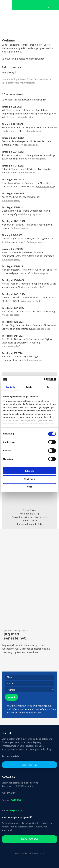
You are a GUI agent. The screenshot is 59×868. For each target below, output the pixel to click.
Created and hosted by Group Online (30, 853)
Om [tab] (48, 387)
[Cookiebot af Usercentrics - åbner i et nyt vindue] (44, 379)
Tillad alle (29, 471)
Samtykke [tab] (11, 387)
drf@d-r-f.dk (16, 811)
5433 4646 (16, 800)
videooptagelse (25, 117)
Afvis (30, 487)
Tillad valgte (29, 479)
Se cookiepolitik (10, 756)
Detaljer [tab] (29, 387)
